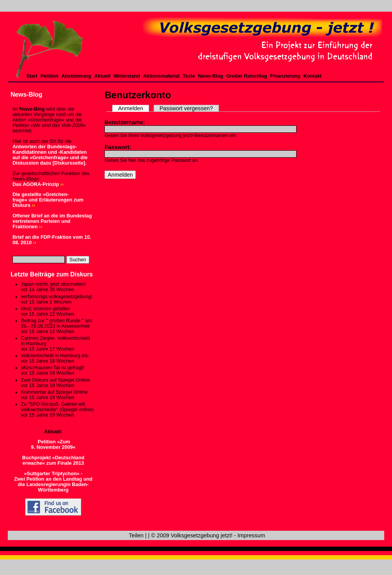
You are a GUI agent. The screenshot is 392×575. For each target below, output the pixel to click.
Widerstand (127, 76)
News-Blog (211, 76)
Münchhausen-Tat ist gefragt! (53, 368)
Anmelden (131, 108)
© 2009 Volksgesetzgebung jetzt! (192, 535)
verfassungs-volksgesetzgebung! (57, 297)
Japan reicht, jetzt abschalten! (53, 284)
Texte (189, 76)
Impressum (251, 535)
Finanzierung (285, 76)
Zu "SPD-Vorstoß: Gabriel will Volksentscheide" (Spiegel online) (57, 407)
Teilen (136, 535)
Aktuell (102, 76)
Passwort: (120, 147)
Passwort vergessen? (186, 108)
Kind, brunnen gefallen (46, 309)
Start (32, 76)
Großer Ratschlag (247, 76)
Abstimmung (76, 76)
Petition (50, 76)
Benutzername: (127, 122)
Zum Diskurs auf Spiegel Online (56, 380)
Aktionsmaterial (161, 76)
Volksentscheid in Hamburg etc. (55, 356)
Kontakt (313, 76)
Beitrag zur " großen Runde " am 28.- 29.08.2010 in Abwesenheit (56, 323)
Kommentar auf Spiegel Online (54, 392)
